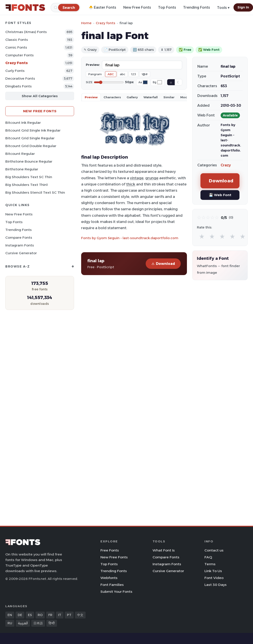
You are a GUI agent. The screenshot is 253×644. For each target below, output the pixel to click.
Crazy (226, 165)
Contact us (214, 550)
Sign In (243, 7)
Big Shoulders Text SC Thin (29, 177)
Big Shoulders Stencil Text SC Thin (35, 192)
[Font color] (145, 82)
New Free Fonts (137, 7)
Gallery (132, 97)
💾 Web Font (220, 195)
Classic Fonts (17, 40)
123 (133, 74)
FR (50, 615)
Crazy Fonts (17, 63)
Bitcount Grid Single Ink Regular (33, 130)
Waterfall (151, 97)
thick (131, 184)
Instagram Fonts (20, 245)
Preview (91, 97)
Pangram (95, 74)
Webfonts (109, 578)
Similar (169, 97)
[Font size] (109, 82)
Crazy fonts (106, 23)
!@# (145, 74)
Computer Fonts (20, 55)
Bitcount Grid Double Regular (31, 146)
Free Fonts (110, 550)
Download (163, 264)
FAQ (208, 557)
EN (10, 615)
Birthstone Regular (22, 169)
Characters (112, 97)
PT (69, 615)
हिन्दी (52, 623)
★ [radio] (202, 236)
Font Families (112, 585)
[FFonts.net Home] (25, 8)
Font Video (214, 578)
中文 (80, 615)
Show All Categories (40, 96)
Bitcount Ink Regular (23, 123)
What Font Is (164, 550)
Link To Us (213, 571)
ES (30, 615)
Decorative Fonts (20, 78)
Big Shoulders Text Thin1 (26, 185)
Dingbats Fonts (19, 86)
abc (123, 74)
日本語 (38, 623)
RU (10, 623)
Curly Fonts (15, 71)
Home (86, 23)
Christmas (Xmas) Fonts (26, 32)
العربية (23, 623)
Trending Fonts (197, 7)
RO (40, 615)
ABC (111, 74)
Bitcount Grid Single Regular (30, 138)
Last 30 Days (216, 585)
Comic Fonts (16, 47)
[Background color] (160, 82)
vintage (137, 178)
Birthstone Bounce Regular (29, 161)
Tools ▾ (223, 8)
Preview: (93, 65)
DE (20, 615)
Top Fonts (167, 7)
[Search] (69, 7)
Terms (210, 564)
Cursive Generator (21, 253)
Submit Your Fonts (116, 592)
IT (60, 615)
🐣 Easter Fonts (102, 7)
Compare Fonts (19, 237)
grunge (152, 178)
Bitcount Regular (20, 154)
